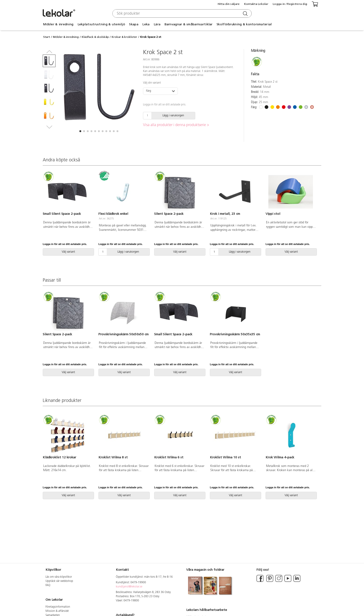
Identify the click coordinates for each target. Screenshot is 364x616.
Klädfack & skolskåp (95, 37)
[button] (80, 131)
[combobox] (181, 13)
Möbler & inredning (58, 24)
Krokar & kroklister (124, 37)
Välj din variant (152, 83)
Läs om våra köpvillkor (59, 577)
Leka (146, 24)
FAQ (48, 585)
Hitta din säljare (229, 4)
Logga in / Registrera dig (290, 4)
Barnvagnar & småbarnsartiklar (189, 24)
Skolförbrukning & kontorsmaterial (244, 24)
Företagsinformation (58, 607)
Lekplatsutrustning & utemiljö (101, 24)
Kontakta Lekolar (256, 4)
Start (47, 37)
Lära (157, 24)
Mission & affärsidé (57, 611)
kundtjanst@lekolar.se (129, 587)
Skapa (134, 24)
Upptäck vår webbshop (59, 581)
